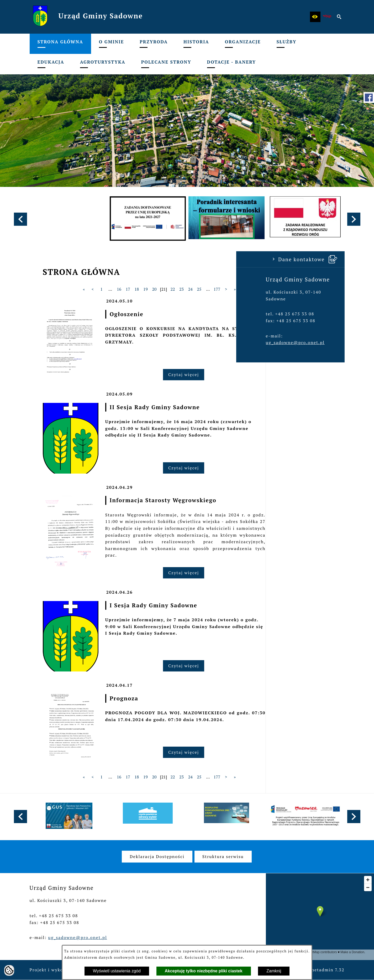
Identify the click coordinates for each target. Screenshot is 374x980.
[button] (315, 17)
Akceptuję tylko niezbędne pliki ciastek (204, 971)
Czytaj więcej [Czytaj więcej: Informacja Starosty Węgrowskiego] (263, 573)
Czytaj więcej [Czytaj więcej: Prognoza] (263, 752)
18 (216, 289)
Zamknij (274, 971)
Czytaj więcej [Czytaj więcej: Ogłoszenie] (263, 374)
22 (252, 289)
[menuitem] (60, 44)
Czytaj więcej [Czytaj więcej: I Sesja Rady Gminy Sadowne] (263, 666)
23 (260, 289)
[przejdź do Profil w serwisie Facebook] (369, 98)
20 (233, 289)
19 (225, 289)
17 (207, 289)
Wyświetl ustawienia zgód (117, 971)
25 (278, 289)
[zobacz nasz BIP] (327, 17)
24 (269, 289)
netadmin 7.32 (328, 970)
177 (296, 289)
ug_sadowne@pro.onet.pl (59, 342)
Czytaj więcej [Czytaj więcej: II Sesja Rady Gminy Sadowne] (263, 468)
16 (198, 289)
